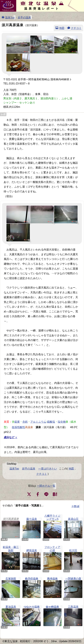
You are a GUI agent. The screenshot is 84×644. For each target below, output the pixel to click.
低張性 (16, 427)
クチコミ (76, 28)
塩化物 (62, 421)
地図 (62, 28)
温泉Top (10, 17)
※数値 (75, 506)
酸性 (22, 427)
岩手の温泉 (24, 17)
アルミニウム (38, 421)
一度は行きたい (48, 469)
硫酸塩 (51, 421)
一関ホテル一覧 (46, 486)
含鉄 (25, 421)
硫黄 (17, 421)
